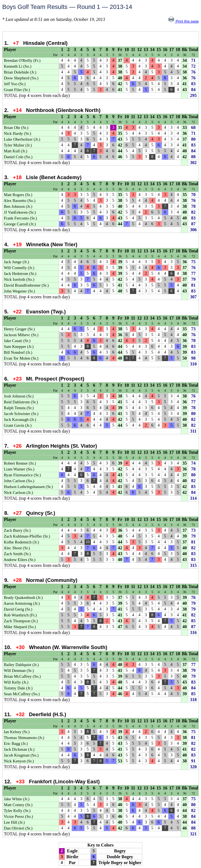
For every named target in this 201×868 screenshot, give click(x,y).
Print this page (183, 21)
